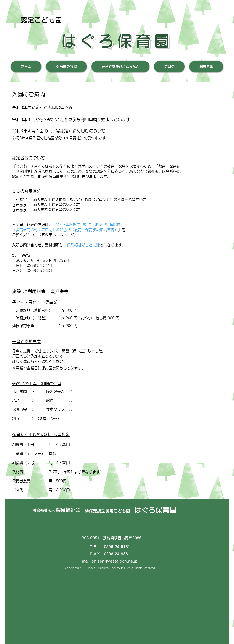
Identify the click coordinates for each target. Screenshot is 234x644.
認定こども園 (41, 20)
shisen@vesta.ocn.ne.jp (115, 561)
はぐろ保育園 (117, 41)
